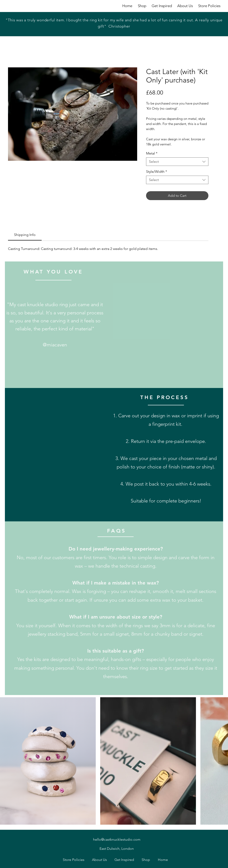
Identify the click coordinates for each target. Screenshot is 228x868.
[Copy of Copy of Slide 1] (120, 26)
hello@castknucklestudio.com (117, 839)
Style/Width (157, 172)
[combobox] (177, 162)
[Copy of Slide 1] (114, 26)
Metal (152, 153)
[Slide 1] (109, 26)
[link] (25, 235)
